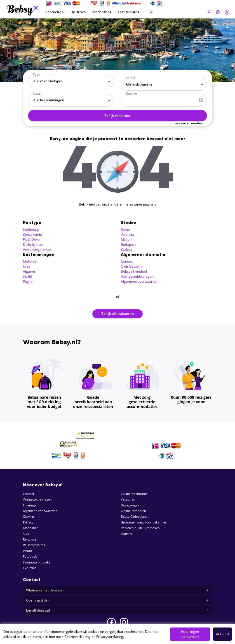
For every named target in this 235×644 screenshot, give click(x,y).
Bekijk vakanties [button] (117, 116)
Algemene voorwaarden (140, 281)
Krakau (126, 250)
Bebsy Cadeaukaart (135, 516)
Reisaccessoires (34, 545)
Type (37, 75)
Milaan (126, 240)
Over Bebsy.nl (132, 266)
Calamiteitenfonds (134, 494)
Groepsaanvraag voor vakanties (144, 522)
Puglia (28, 281)
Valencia (127, 234)
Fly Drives (78, 12)
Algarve (29, 271)
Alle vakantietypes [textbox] (48, 81)
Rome (125, 229)
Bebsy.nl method (134, 271)
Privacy (28, 522)
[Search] (181, 12)
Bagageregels (130, 505)
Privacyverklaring (110, 637)
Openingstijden (117, 600)
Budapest (128, 245)
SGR (26, 534)
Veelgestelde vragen (37, 499)
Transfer (127, 534)
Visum (27, 551)
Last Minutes (128, 12)
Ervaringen (31, 505)
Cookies (29, 516)
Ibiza (27, 266)
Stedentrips (102, 12)
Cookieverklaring (77, 637)
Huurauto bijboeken (38, 562)
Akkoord (222, 634)
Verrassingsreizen (37, 250)
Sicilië (27, 276)
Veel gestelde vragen (137, 276)
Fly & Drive (31, 240)
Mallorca (30, 261)
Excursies (30, 568)
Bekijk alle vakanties (118, 314)
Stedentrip (31, 229)
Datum (131, 94)
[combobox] (71, 81)
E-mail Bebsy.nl (117, 610)
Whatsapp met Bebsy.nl (117, 590)
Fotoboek (30, 556)
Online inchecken (133, 511)
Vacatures (128, 499)
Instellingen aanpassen (190, 634)
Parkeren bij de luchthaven (140, 528)
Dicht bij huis (33, 245)
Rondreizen (55, 12)
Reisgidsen (31, 539)
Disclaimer (30, 528)
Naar (37, 94)
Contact (127, 261)
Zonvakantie (32, 234)
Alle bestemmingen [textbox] (49, 100)
